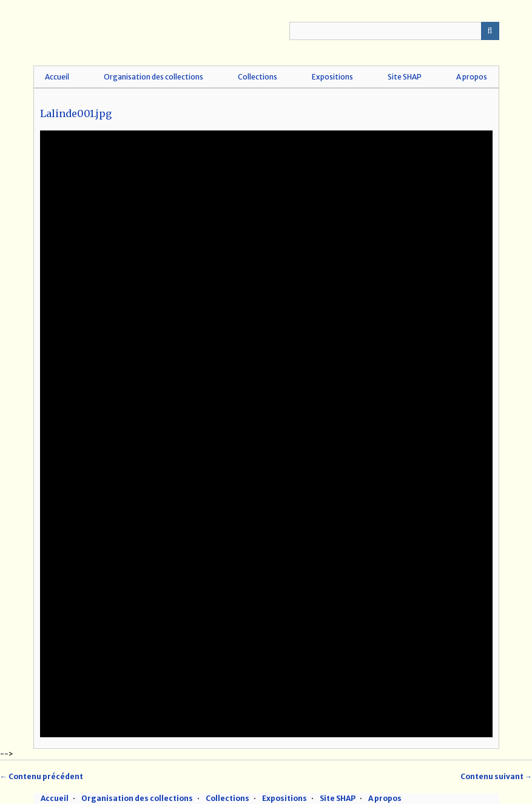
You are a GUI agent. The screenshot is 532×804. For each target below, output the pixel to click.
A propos (472, 77)
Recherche (490, 31)
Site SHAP (405, 77)
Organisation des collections (153, 77)
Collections (258, 77)
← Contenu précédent (42, 776)
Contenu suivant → (496, 776)
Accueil (57, 77)
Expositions (332, 77)
